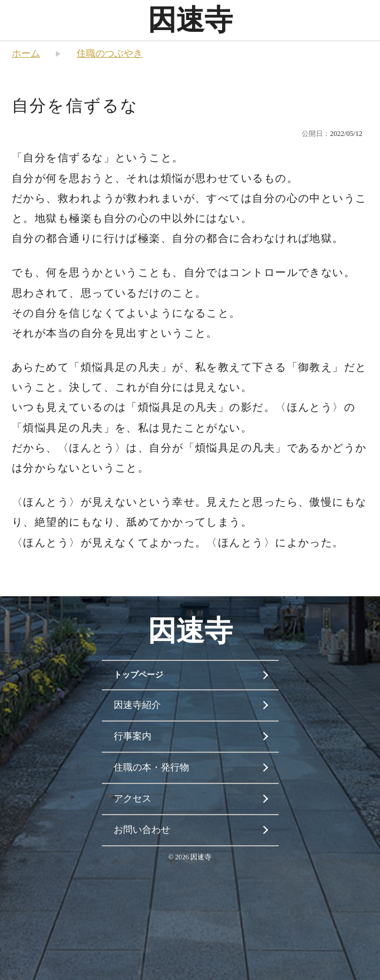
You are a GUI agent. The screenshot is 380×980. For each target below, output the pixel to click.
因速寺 (190, 20)
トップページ (138, 675)
